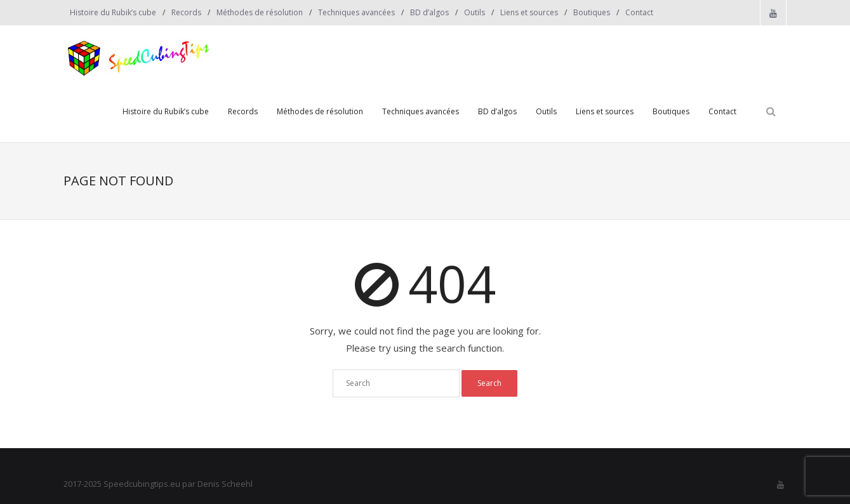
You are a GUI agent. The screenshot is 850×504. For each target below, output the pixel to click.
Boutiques (592, 12)
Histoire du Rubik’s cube (113, 12)
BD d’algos (429, 12)
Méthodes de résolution (260, 12)
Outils (475, 12)
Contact (639, 12)
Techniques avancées (356, 12)
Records (186, 12)
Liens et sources (529, 12)
